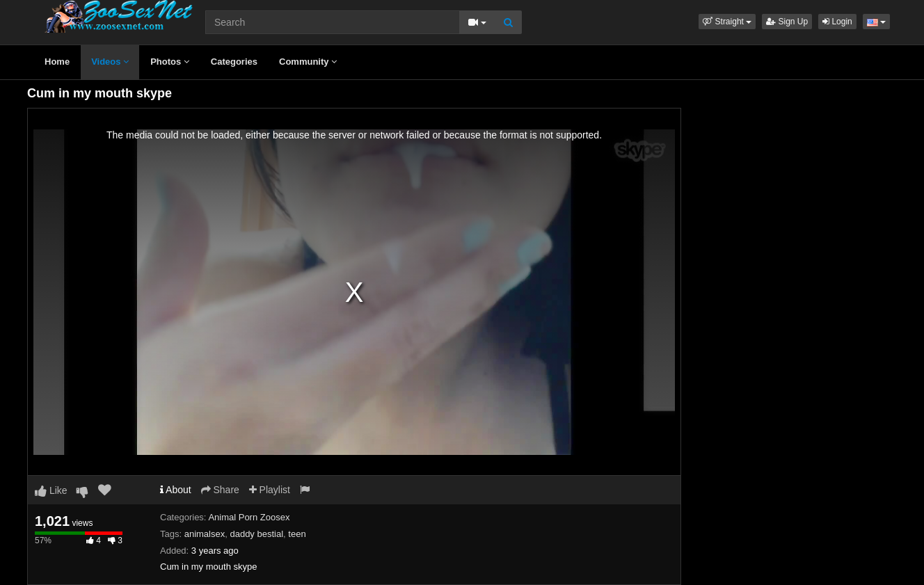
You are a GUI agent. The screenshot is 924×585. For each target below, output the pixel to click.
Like (51, 490)
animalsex (205, 534)
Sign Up (787, 22)
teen (297, 534)
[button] (727, 22)
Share (220, 490)
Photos (170, 62)
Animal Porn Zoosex (249, 517)
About (176, 490)
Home (57, 62)
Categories (234, 62)
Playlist (270, 490)
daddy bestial (256, 534)
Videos (110, 62)
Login (837, 22)
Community (308, 62)
